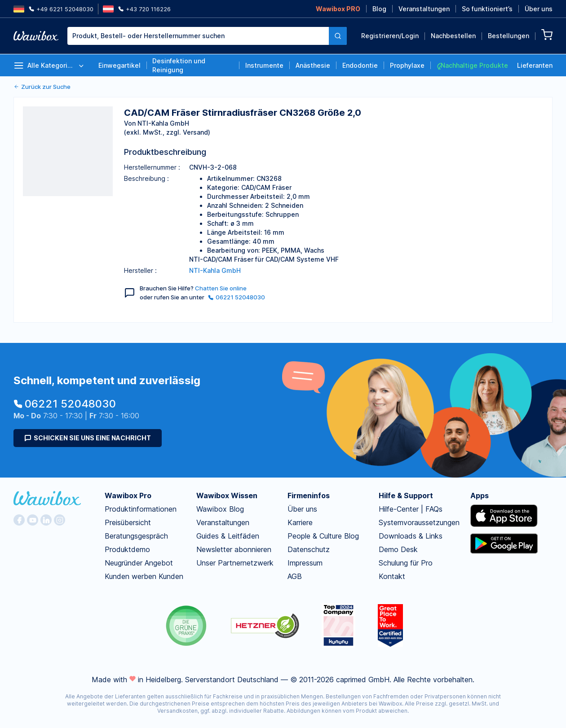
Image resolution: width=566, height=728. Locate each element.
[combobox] (207, 36)
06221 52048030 (237, 297)
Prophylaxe (407, 65)
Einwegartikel (119, 65)
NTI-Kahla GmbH (215, 270)
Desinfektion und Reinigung (179, 65)
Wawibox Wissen (227, 496)
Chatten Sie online (221, 288)
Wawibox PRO (338, 9)
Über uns (539, 9)
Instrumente (264, 65)
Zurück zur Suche (42, 87)
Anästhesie (313, 65)
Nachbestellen (453, 36)
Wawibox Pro (128, 496)
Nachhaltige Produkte (472, 66)
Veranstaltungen (424, 9)
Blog (379, 9)
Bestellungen (509, 36)
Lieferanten (535, 65)
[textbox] (198, 36)
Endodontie (360, 65)
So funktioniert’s (487, 9)
